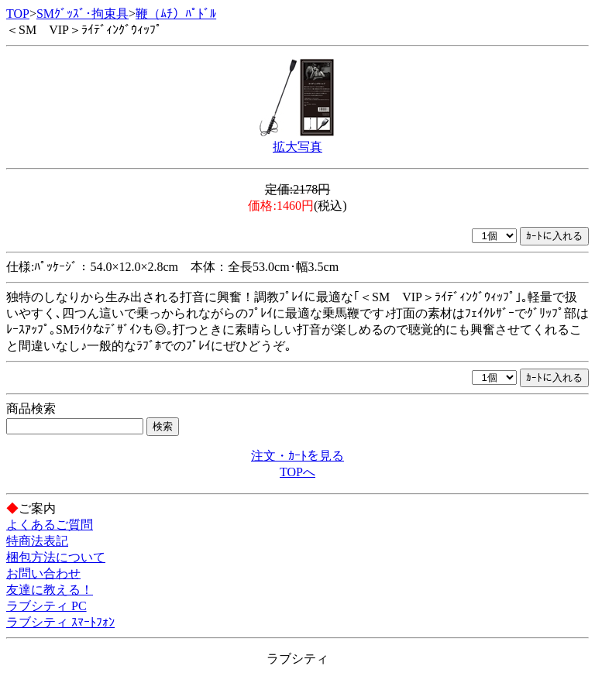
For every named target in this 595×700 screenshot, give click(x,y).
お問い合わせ (43, 573)
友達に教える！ (50, 590)
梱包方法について (56, 557)
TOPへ (297, 472)
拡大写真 (297, 147)
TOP (18, 14)
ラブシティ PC (46, 606)
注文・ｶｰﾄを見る (297, 456)
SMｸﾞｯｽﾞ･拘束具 (83, 14)
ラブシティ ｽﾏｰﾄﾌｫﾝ (60, 622)
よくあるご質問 (50, 525)
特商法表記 (37, 541)
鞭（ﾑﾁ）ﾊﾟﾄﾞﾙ (176, 14)
